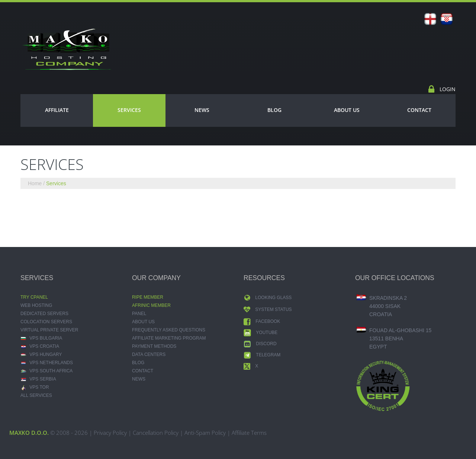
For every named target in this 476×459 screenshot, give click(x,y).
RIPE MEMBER (148, 297)
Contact (419, 110)
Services (129, 110)
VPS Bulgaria (41, 338)
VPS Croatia (40, 346)
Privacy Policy (110, 433)
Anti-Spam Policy (205, 433)
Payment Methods (154, 346)
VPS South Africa (46, 371)
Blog (274, 110)
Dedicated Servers (44, 314)
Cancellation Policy (156, 433)
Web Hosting (36, 305)
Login (447, 89)
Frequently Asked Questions (169, 330)
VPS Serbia (38, 379)
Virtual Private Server (49, 330)
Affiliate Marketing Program (169, 338)
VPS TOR (35, 387)
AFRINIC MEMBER (151, 305)
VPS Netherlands (47, 363)
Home (35, 183)
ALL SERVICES (36, 395)
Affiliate (57, 110)
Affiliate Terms (249, 433)
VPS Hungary (41, 354)
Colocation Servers (46, 322)
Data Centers (149, 354)
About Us (347, 110)
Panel (139, 314)
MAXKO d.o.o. (29, 433)
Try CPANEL (34, 297)
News (202, 110)
